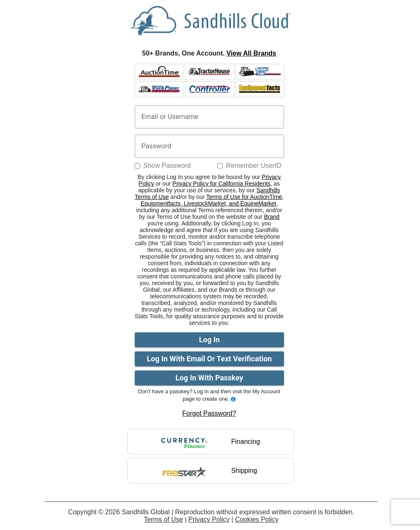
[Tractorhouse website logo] (209, 71)
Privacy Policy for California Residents (222, 184)
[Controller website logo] (209, 89)
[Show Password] (137, 166)
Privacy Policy (209, 519)
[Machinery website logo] (260, 71)
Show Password (167, 166)
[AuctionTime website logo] (159, 71)
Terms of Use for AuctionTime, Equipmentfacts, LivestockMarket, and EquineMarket (212, 200)
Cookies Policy (257, 519)
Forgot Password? (209, 413)
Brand (272, 217)
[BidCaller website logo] (260, 89)
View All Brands (251, 53)
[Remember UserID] (220, 166)
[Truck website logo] (159, 89)
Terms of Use (163, 519)
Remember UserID (254, 166)
